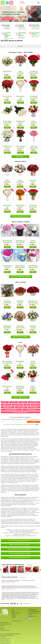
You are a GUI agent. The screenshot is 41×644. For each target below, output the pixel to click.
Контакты (2, 629)
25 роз (5, 402)
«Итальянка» (7, 71)
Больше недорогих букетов (20, 216)
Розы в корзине (34, 402)
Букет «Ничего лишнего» (20, 147)
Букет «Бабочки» (7, 181)
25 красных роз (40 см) (34, 97)
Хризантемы (35, 405)
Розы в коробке (17, 405)
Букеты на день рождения (11, 410)
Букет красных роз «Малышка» (7, 388)
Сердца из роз (6, 405)
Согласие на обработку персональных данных (10, 634)
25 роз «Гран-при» (7, 97)
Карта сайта (3, 637)
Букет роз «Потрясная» (34, 147)
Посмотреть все (27, 603)
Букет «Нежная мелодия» (21, 73)
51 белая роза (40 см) (7, 147)
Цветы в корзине (34, 407)
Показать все (29, 565)
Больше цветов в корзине (21, 337)
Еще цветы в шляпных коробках (20, 277)
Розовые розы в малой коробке (7, 267)
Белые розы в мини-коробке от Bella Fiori (20, 267)
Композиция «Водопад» (7, 327)
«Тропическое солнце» (20, 206)
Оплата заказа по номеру (6, 624)
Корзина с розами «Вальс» (33, 328)
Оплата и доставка (4, 622)
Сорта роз (2, 625)
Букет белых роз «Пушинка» (20, 98)
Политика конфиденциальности (7, 635)
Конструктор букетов (5, 630)
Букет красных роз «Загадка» (7, 362)
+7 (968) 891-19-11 (19, 424)
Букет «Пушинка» (20, 181)
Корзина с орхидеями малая (7, 303)
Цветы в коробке (21, 407)
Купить (7, 78)
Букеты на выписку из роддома (20, 412)
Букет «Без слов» (33, 181)
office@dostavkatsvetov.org (34, 611)
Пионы (27, 405)
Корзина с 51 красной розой (33, 302)
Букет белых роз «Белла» (7, 122)
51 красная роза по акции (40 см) (34, 73)
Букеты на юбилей (31, 410)
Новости (13, 618)
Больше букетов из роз (20, 397)
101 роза (23, 402)
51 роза (14, 402)
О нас (2, 627)
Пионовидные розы (8, 407)
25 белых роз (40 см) (21, 122)
